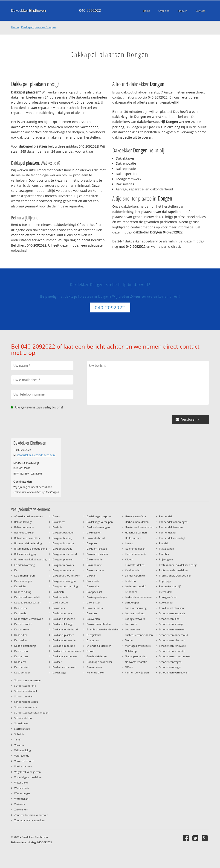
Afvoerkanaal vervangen (29, 516)
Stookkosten (22, 723)
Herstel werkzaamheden (139, 527)
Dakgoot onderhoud (65, 554)
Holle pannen (133, 538)
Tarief (17, 739)
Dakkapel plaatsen (63, 635)
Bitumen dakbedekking (28, 543)
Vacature (19, 745)
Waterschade (22, 788)
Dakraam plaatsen (97, 554)
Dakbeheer (21, 608)
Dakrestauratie (95, 570)
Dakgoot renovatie (64, 565)
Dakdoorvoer (22, 672)
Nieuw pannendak (136, 656)
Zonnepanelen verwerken (29, 820)
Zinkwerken (21, 809)
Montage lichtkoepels (138, 646)
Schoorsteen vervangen (28, 680)
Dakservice (93, 586)
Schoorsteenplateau (26, 702)
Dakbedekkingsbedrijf (27, 597)
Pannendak (166, 516)
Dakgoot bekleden (63, 532)
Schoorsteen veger (170, 667)
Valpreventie (22, 756)
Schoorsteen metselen (172, 629)
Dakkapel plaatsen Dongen (38, 27)
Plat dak (164, 543)
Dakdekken (21, 635)
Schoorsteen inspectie (172, 613)
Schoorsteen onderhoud (174, 635)
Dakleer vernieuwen (64, 667)
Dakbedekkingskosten (27, 602)
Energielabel (94, 635)
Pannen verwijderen (137, 672)
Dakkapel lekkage (63, 624)
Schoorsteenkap (24, 696)
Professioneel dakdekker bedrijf (178, 565)
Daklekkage (59, 672)
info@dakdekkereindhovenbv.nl (36, 455)
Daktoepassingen (97, 597)
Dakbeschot (21, 613)
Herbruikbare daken (137, 522)
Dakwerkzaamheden (99, 624)
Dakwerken (93, 619)
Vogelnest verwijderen (27, 772)
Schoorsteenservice (26, 707)
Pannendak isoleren (171, 527)
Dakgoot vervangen (64, 581)
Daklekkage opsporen (99, 516)
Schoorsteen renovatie (172, 646)
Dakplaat (92, 543)
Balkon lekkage (23, 522)
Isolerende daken (135, 549)
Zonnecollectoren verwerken (31, 815)
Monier (129, 640)
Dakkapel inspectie (64, 619)
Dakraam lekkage (97, 549)
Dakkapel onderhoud (65, 629)
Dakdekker (21, 640)
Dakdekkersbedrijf (25, 646)
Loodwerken (132, 629)
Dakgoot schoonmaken (66, 575)
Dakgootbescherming (65, 586)
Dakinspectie (60, 602)
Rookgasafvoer (168, 597)
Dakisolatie (59, 608)
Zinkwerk (20, 804)
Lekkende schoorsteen (138, 597)
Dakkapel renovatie (64, 640)
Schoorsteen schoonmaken (175, 656)
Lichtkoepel (132, 602)
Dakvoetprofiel (95, 608)
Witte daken (21, 799)
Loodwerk (131, 624)
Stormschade (22, 729)
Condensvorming (25, 565)
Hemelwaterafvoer (136, 516)
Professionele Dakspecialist (175, 575)
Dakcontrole (22, 629)
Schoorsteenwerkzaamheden (31, 712)
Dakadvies (20, 586)
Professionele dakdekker (174, 570)
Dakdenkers (21, 656)
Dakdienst (20, 662)
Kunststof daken (135, 565)
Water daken (22, 782)
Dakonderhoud (96, 538)
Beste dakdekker (24, 532)
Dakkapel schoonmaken (67, 651)
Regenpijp (165, 581)
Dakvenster (93, 602)
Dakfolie (57, 527)
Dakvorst (92, 613)
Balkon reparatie (24, 527)
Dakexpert (59, 522)
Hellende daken (96, 672)
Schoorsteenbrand (25, 686)
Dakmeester (94, 532)
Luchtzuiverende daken (139, 635)
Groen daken (94, 667)
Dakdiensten (22, 667)
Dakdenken (21, 651)
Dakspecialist (94, 592)
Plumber (164, 554)
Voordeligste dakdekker (28, 777)
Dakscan (91, 575)
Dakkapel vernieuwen (65, 656)
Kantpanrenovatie (136, 554)
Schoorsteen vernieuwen (174, 672)
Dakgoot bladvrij (62, 538)
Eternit (90, 651)
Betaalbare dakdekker (27, 538)
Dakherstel (59, 592)
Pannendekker (168, 532)
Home (15, 27)
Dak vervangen (23, 581)
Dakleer (57, 662)
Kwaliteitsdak (133, 570)
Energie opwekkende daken (103, 629)
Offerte (129, 667)
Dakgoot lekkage (62, 549)
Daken (56, 516)
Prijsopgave (166, 559)
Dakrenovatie (94, 559)
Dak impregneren (25, 575)
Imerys (129, 543)
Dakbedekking (23, 592)
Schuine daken (23, 718)
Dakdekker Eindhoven (28, 10)
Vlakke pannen (23, 766)
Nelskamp (131, 651)
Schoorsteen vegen (170, 662)
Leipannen (131, 592)
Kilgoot (129, 559)
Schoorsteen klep (169, 619)
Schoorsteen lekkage (171, 624)
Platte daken (166, 549)
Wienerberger (22, 793)
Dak (17, 570)
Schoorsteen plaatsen (172, 640)
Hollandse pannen (136, 532)
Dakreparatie (94, 565)
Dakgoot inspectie (63, 543)
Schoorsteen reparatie (172, 651)
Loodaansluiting (135, 613)
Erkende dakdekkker (99, 646)
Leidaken (130, 581)
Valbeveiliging (23, 750)
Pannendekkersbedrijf (172, 538)
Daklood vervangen (98, 527)
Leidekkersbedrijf (135, 586)
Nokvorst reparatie (136, 662)
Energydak (93, 640)
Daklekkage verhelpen (100, 522)
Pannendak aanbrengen (173, 522)
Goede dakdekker (97, 656)
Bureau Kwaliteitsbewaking (30, 559)
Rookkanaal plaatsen (171, 608)
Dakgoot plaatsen (63, 559)
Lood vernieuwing (136, 608)
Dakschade (93, 581)
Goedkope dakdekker (99, 662)
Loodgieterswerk (135, 619)
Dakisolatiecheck (62, 613)
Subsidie (19, 734)
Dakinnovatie (60, 597)
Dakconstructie (23, 624)
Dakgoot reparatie (63, 570)
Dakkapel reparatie (64, 646)
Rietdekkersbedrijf (170, 586)
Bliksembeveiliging (25, 554)
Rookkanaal (166, 602)
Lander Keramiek (135, 575)
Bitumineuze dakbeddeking (31, 549)
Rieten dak (165, 592)
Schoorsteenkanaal (26, 691)
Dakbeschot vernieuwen (29, 619)
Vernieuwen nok (24, 761)
